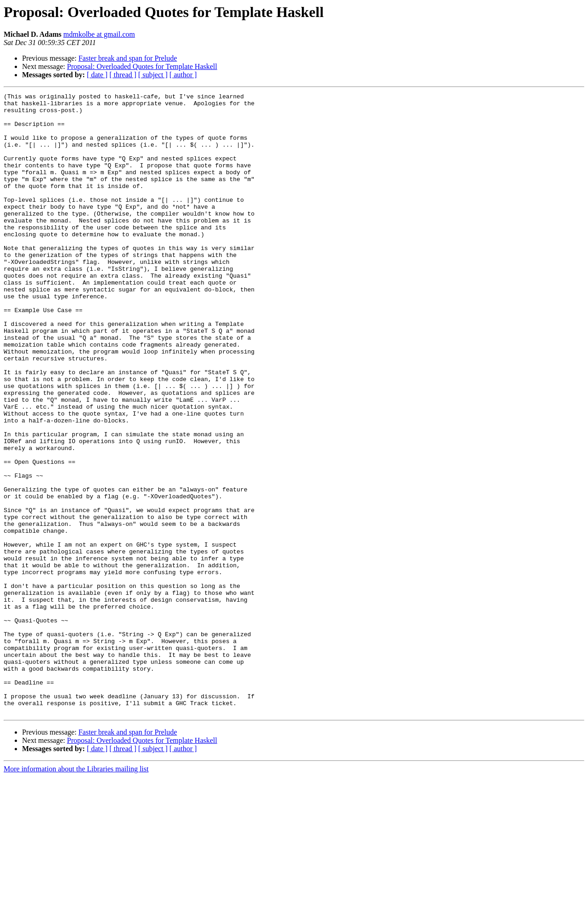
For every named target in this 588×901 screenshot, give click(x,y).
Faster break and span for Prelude (128, 58)
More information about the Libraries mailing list (76, 893)
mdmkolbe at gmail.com (99, 34)
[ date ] (97, 75)
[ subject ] (153, 75)
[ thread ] (123, 75)
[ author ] (183, 75)
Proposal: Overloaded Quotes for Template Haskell (142, 66)
